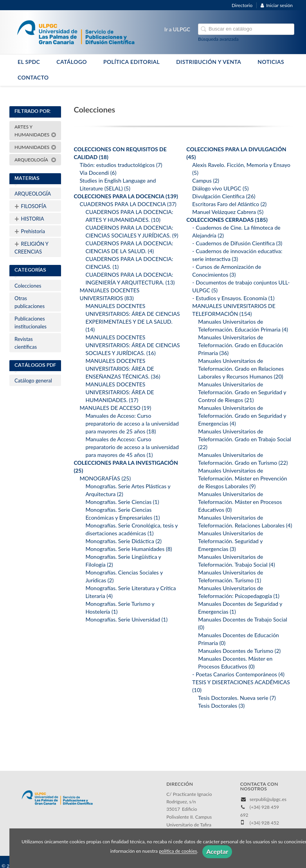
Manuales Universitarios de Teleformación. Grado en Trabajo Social (244, 439)
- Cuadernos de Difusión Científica (237, 243)
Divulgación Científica (224, 196)
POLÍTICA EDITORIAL (131, 62)
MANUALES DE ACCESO (115, 408)
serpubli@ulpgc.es (268, 799)
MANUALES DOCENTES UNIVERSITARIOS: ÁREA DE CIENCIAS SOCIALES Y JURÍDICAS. (132, 345)
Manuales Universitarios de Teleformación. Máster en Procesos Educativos (240, 502)
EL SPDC (29, 62)
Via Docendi (98, 173)
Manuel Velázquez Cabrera (228, 212)
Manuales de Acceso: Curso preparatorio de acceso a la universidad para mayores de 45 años (132, 447)
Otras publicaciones (30, 302)
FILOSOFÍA (31, 206)
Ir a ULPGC (177, 29)
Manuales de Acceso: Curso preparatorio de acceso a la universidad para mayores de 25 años (132, 423)
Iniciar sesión (277, 5)
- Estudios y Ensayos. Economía (233, 298)
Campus (206, 180)
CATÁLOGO (72, 62)
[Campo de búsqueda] (246, 29)
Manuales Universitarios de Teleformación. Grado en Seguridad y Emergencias (242, 416)
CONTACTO (33, 77)
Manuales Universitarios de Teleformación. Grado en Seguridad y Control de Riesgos (242, 392)
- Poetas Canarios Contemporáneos (238, 674)
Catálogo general (33, 381)
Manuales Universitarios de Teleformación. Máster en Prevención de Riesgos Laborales (242, 478)
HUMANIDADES (35, 147)
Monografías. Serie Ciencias (122, 502)
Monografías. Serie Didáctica (123, 541)
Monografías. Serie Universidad (126, 619)
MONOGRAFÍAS (105, 478)
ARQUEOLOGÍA (35, 160)
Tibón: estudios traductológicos (121, 165)
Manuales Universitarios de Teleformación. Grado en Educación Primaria (240, 345)
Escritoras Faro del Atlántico (229, 204)
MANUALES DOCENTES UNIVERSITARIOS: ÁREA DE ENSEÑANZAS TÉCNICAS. (123, 369)
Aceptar (217, 851)
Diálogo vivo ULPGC (220, 188)
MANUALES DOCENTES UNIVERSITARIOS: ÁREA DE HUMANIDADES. (120, 392)
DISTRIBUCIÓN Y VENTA (209, 62)
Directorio (242, 5)
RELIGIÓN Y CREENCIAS (31, 247)
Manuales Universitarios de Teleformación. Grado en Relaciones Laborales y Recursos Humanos (241, 369)
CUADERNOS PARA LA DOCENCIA (128, 204)
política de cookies (178, 851)
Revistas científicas (26, 343)
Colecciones (28, 286)
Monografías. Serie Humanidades (129, 549)
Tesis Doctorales (221, 706)
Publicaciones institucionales (31, 323)
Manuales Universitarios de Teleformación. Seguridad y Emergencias (230, 541)
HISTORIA (29, 219)
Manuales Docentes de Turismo (239, 651)
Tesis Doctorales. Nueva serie (237, 698)
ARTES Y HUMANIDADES (35, 131)
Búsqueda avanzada (218, 39)
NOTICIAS (271, 62)
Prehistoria (30, 231)
